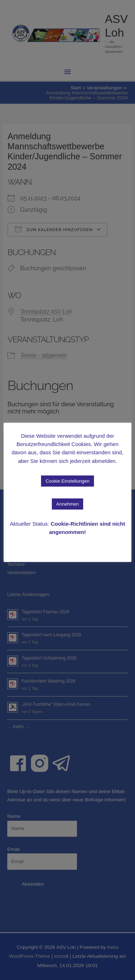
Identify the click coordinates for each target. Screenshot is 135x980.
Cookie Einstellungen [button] (67, 481)
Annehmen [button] (67, 504)
